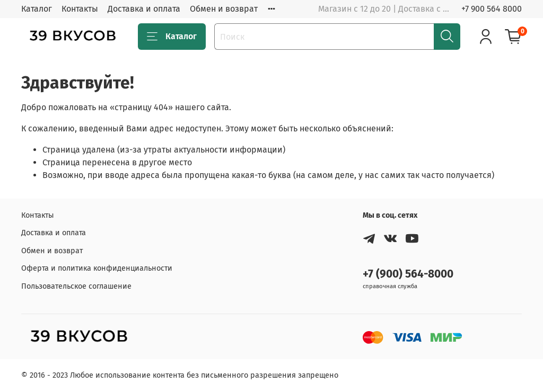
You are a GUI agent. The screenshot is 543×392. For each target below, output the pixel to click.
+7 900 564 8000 (492, 9)
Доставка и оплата (144, 9)
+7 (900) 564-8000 (408, 274)
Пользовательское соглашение (76, 286)
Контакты (80, 9)
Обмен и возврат (224, 9)
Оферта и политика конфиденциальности (97, 268)
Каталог (37, 9)
